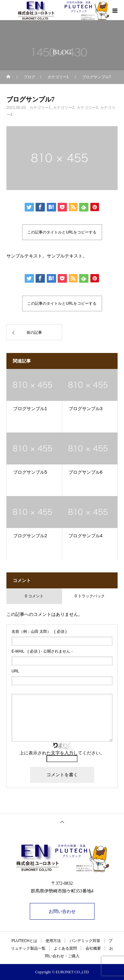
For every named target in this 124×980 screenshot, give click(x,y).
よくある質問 (65, 948)
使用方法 (53, 941)
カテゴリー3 (87, 108)
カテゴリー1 (40, 108)
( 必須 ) (39, 632)
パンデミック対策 (85, 941)
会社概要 (93, 948)
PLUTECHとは (24, 941)
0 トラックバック (90, 596)
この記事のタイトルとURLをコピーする (62, 232)
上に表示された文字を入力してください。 (62, 753)
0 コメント (34, 596)
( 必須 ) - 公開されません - (42, 651)
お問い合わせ (62, 911)
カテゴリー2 (64, 108)
